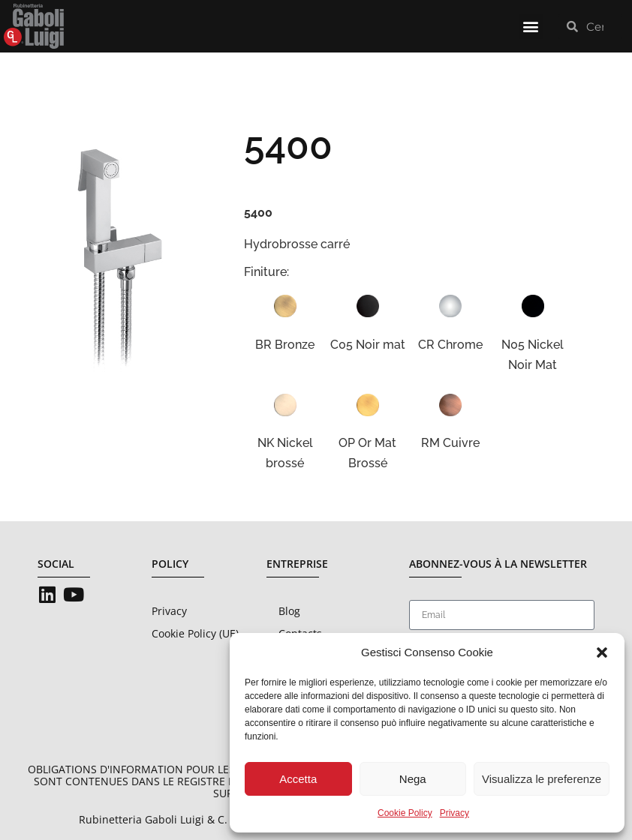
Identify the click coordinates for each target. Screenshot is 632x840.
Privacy (454, 813)
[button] (602, 652)
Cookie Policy (405, 813)
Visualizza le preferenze (542, 779)
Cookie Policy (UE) (195, 633)
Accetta (298, 779)
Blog (289, 611)
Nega (413, 779)
